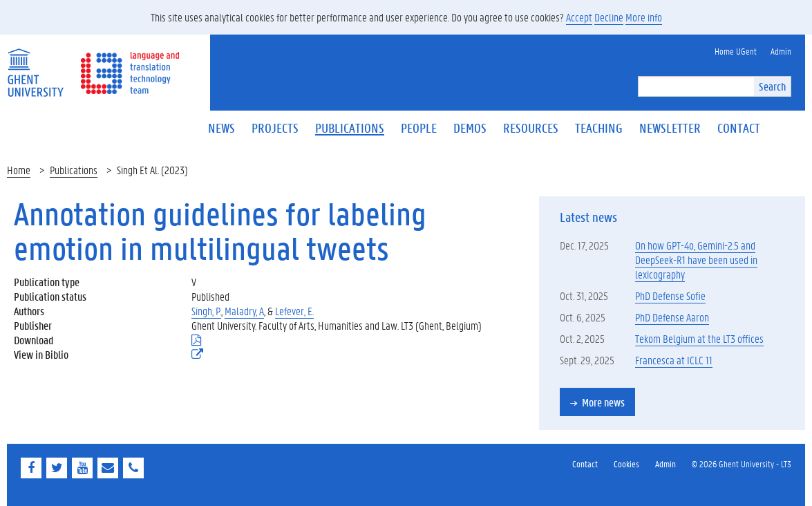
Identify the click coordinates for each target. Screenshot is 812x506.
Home (19, 170)
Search (772, 86)
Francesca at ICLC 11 (674, 360)
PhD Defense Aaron (672, 317)
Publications (74, 170)
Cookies (626, 463)
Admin (665, 463)
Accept (579, 17)
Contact (585, 463)
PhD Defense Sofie (670, 296)
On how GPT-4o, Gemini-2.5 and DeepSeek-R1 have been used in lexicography (696, 260)
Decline (609, 17)
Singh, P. (206, 311)
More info (644, 17)
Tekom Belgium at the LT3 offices (699, 338)
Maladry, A (244, 311)
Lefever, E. (294, 311)
